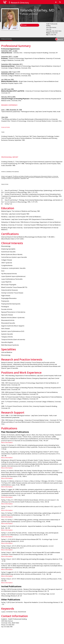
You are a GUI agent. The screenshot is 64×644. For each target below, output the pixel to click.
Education (16, 39)
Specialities (40, 39)
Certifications (23, 39)
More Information (7, 442)
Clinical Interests (32, 39)
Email (25, 25)
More (60, 39)
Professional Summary (6, 39)
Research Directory (20, 3)
